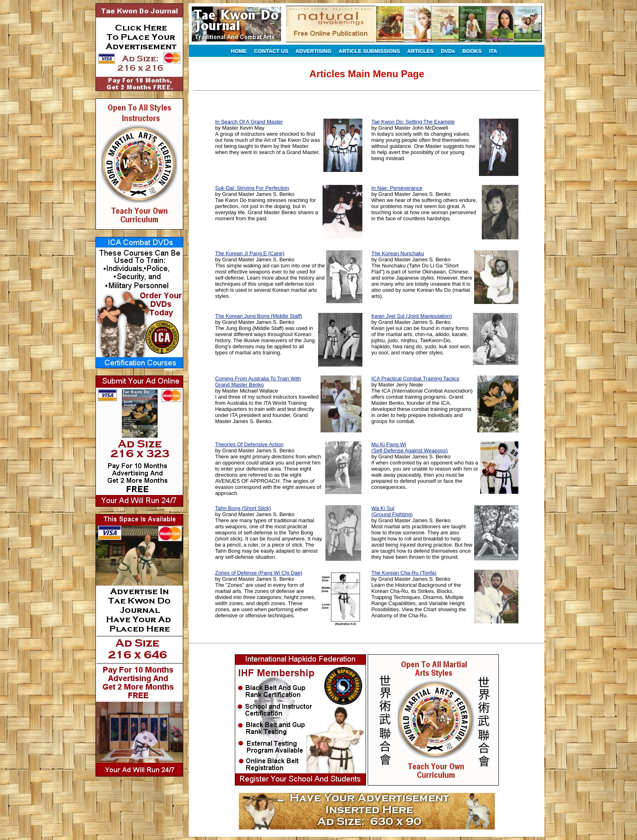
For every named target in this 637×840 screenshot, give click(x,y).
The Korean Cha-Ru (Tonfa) (404, 573)
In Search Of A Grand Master (249, 122)
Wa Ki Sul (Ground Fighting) (392, 511)
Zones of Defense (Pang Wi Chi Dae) (259, 573)
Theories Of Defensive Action (249, 444)
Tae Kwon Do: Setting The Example (413, 122)
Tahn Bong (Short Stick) (243, 508)
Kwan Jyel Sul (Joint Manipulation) (412, 316)
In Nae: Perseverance (397, 188)
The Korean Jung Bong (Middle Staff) (258, 316)
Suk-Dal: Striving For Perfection (252, 188)
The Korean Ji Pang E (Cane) (250, 253)
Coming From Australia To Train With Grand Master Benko (258, 382)
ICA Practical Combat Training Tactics (415, 379)
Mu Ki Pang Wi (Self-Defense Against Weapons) (409, 447)
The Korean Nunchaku (398, 253)
